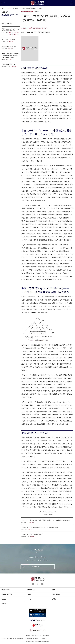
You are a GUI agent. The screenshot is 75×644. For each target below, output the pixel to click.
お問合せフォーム (37, 567)
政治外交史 (10, 8)
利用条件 (28, 635)
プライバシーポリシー (37, 635)
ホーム (3, 8)
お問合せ (54, 599)
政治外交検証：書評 (42, 28)
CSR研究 (29, 594)
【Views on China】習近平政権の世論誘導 (47, 535)
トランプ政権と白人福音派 (11, 40)
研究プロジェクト (31, 590)
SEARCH (4, 604)
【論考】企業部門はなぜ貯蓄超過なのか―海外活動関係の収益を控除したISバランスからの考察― (11, 57)
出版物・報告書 (56, 594)
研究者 (53, 590)
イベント (29, 599)
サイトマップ (46, 635)
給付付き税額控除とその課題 (11, 48)
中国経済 (24, 28)
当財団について (6, 590)
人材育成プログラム (7, 594)
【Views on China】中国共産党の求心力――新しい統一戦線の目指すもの (47, 528)
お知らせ (4, 599)
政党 (30, 28)
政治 (34, 28)
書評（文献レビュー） (27, 12)
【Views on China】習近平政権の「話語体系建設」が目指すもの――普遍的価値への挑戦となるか (47, 521)
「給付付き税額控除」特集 (11, 65)
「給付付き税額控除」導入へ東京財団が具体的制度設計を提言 (11, 32)
